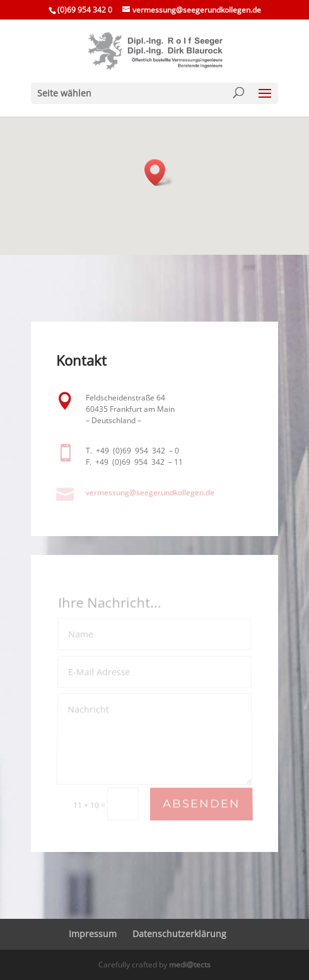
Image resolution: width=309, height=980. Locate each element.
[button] (159, 172)
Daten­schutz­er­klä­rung (179, 934)
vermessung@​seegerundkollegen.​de (150, 493)
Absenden (201, 804)
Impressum (93, 934)
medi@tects (190, 965)
